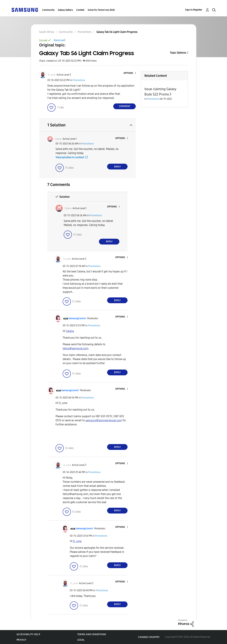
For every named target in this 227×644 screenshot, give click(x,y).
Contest (80, 10)
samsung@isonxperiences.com (104, 420)
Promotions (79, 80)
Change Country (149, 637)
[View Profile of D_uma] (52, 75)
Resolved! (60, 40)
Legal (81, 640)
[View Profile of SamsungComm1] (77, 318)
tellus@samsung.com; (76, 348)
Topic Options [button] (178, 53)
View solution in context (70, 157)
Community (48, 10)
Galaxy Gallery (65, 10)
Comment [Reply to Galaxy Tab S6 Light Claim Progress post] (125, 106)
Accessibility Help (28, 634)
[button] (130, 73)
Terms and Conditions (92, 634)
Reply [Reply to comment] (117, 167)
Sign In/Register (194, 10)
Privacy (21, 640)
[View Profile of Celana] (58, 139)
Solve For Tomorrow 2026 (101, 10)
